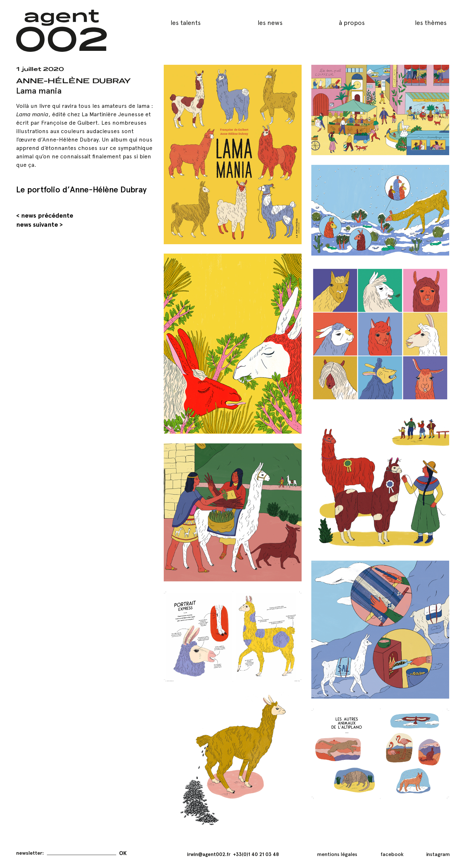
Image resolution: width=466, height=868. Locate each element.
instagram (438, 854)
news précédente (47, 215)
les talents (186, 23)
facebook (392, 854)
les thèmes (431, 23)
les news (270, 23)
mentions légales (337, 854)
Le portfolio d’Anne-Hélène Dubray (81, 189)
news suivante (37, 224)
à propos (352, 23)
